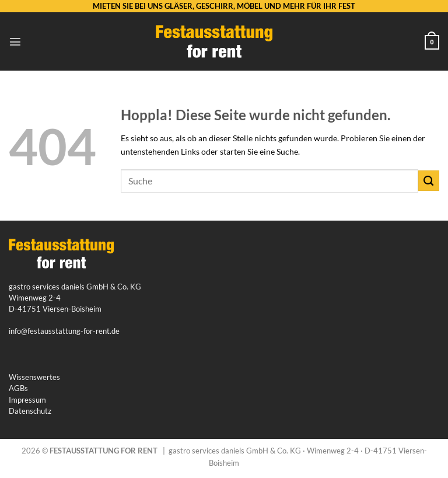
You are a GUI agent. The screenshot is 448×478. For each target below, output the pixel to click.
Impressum (27, 400)
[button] (15, 41)
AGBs (18, 388)
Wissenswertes (34, 377)
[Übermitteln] (429, 181)
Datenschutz (30, 411)
